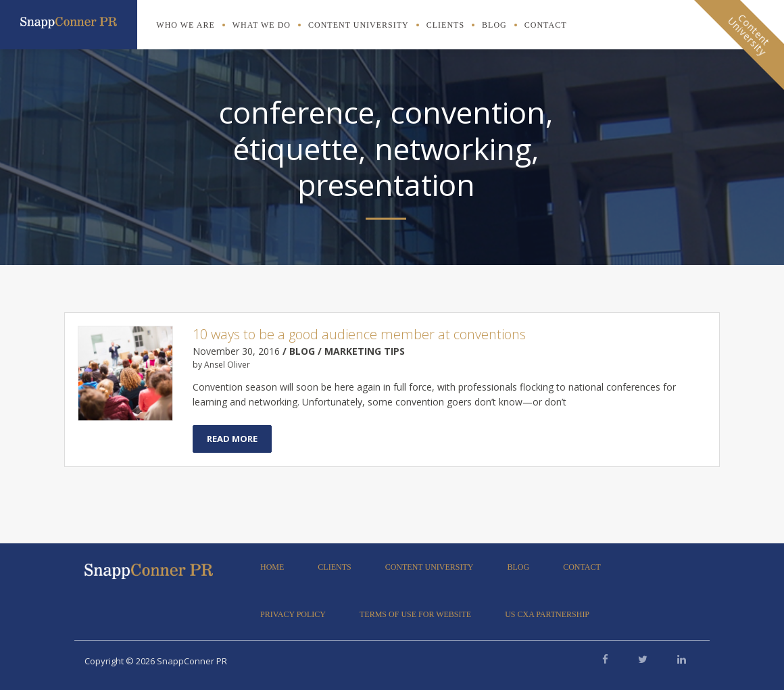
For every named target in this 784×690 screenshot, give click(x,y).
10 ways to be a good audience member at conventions (359, 334)
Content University (359, 25)
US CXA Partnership (547, 614)
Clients (445, 25)
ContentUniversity (749, 34)
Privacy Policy (293, 614)
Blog (494, 25)
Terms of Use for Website (415, 614)
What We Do (262, 25)
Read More (232, 439)
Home (272, 567)
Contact (546, 25)
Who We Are (185, 25)
